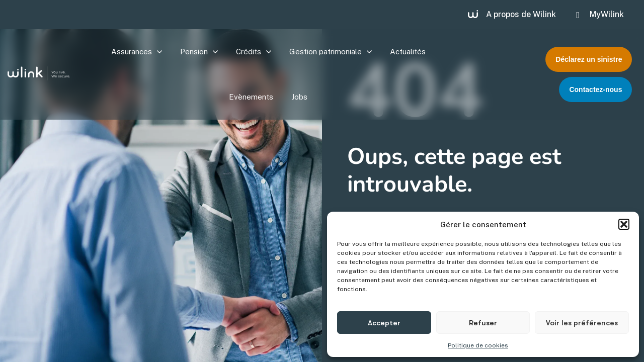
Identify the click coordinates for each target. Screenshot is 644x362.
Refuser (483, 323)
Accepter (384, 323)
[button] (624, 224)
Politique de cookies (478, 345)
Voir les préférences (582, 323)
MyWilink (607, 14)
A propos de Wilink (521, 14)
